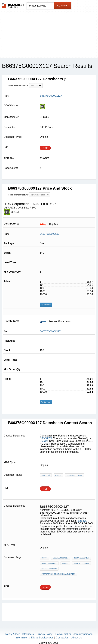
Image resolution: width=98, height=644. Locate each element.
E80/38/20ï (46, 475)
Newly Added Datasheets (20, 634)
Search (62, 6)
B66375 (44, 441)
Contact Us (62, 638)
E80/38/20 (46, 438)
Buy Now (46, 305)
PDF (45, 148)
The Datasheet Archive (13, 6)
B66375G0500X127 (49, 563)
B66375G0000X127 (50, 234)
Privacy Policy (45, 634)
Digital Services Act (42, 638)
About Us (77, 638)
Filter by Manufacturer (18, 86)
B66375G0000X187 (81, 558)
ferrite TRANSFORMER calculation (58, 574)
